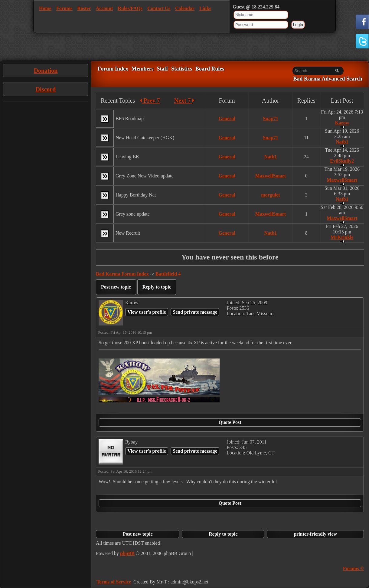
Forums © (353, 568)
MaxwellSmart (271, 176)
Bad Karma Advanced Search (328, 79)
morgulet (270, 195)
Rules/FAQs (130, 8)
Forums (64, 8)
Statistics (182, 69)
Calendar (185, 8)
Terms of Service (114, 582)
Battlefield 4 (168, 274)
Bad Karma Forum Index (122, 274)
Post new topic (116, 287)
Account (104, 8)
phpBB (127, 553)
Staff (162, 69)
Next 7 (184, 101)
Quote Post (230, 422)
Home (45, 8)
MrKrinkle (342, 237)
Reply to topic (157, 287)
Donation (46, 71)
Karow (342, 123)
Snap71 (271, 119)
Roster (84, 8)
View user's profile (147, 312)
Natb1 (342, 142)
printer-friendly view (315, 534)
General (227, 119)
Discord (46, 89)
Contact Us (159, 8)
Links (205, 8)
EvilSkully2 (342, 161)
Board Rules (210, 69)
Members (143, 69)
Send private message (195, 312)
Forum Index (113, 69)
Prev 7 (150, 101)
